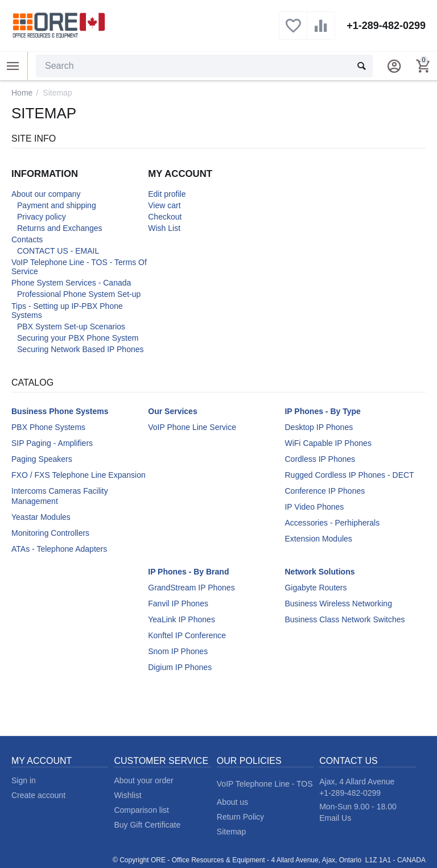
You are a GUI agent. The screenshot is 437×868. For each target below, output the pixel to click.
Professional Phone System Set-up (79, 294)
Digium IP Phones (180, 667)
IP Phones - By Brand (188, 572)
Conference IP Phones (325, 491)
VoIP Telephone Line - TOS (265, 784)
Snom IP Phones (178, 651)
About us (232, 802)
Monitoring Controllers (50, 533)
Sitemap (231, 832)
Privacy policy (42, 217)
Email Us (335, 818)
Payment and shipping (57, 205)
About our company (46, 194)
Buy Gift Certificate (147, 825)
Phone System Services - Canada (71, 283)
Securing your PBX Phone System (78, 338)
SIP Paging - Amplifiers (52, 443)
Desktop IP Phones (319, 427)
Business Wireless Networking (338, 604)
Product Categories (13, 66)
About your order (143, 780)
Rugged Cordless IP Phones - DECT (349, 475)
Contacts (27, 239)
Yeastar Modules (41, 517)
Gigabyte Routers (316, 588)
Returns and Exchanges (60, 228)
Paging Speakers (42, 459)
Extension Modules (318, 539)
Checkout (165, 217)
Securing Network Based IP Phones (81, 349)
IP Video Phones (314, 507)
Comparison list (141, 810)
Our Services (172, 411)
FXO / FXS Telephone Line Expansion (79, 475)
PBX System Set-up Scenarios (71, 326)
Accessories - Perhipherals (332, 523)
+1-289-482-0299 (386, 26)
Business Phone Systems (60, 411)
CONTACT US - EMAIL (58, 251)
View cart (164, 205)
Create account (38, 795)
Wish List (164, 228)
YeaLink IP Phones (182, 619)
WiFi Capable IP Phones (328, 443)
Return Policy (240, 817)
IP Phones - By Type (322, 411)
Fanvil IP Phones (178, 604)
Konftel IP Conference (187, 635)
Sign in (24, 780)
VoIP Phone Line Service (192, 427)
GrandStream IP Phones (191, 588)
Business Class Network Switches (345, 619)
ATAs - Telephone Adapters (59, 549)
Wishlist (127, 795)
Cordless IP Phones (320, 459)
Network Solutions (319, 572)
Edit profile (167, 194)
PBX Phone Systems (48, 427)
